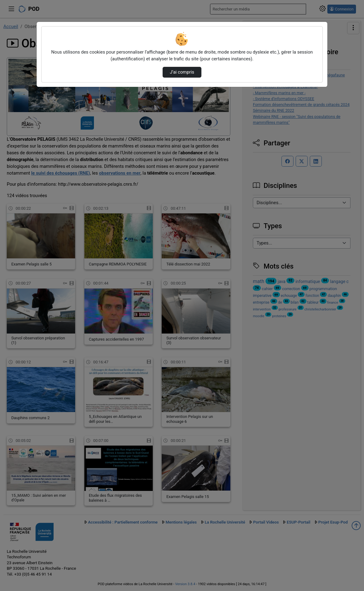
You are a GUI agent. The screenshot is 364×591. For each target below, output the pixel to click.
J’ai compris (182, 72)
